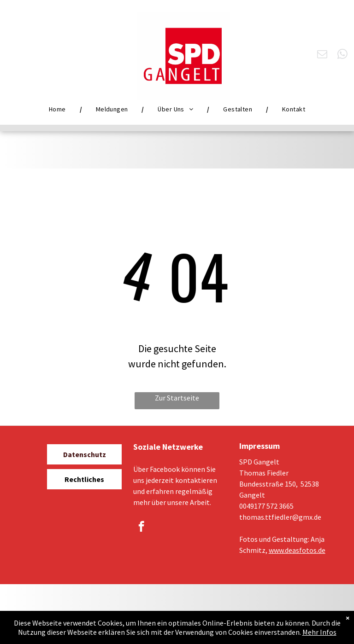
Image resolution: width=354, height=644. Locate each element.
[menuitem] (59, 109)
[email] (322, 55)
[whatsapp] (343, 55)
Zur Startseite (177, 398)
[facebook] (141, 528)
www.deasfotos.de (297, 550)
